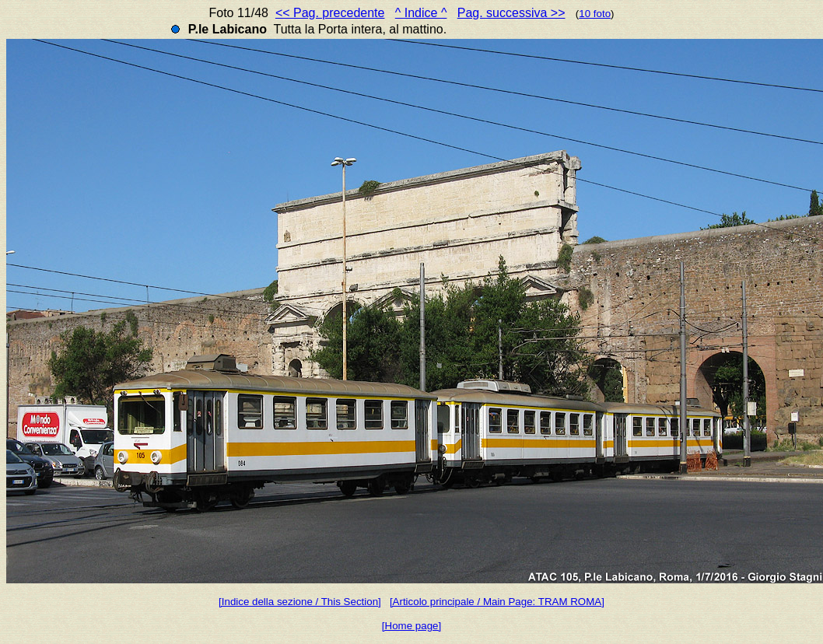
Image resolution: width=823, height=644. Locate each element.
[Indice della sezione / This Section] (300, 602)
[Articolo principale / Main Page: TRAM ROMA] (497, 602)
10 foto (595, 14)
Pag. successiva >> (511, 13)
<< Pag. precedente (330, 13)
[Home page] (411, 626)
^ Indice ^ (421, 13)
